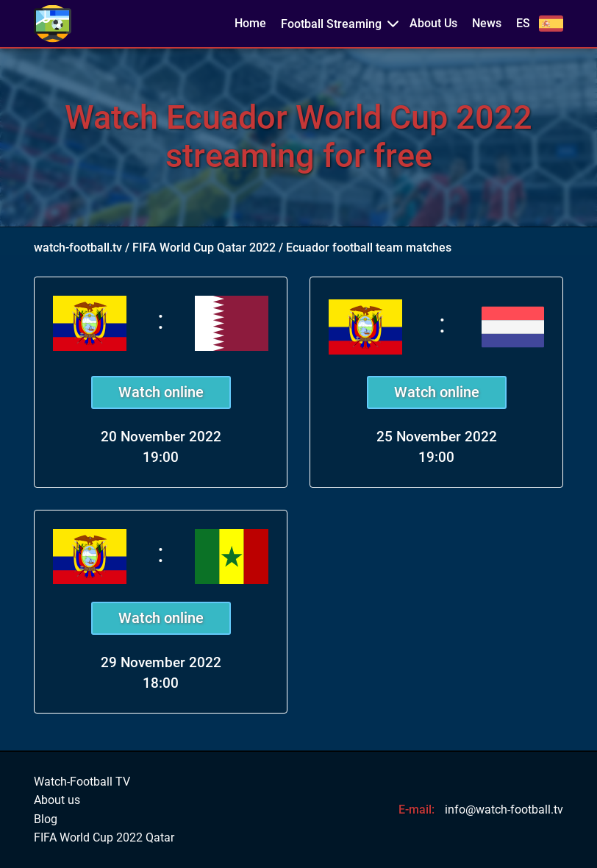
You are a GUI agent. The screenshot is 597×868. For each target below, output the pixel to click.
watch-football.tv (78, 248)
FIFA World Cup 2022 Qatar (104, 838)
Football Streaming (331, 24)
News (487, 24)
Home (250, 24)
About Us (433, 24)
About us (57, 800)
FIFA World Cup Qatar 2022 (204, 248)
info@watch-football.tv (504, 810)
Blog (46, 819)
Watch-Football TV (82, 782)
